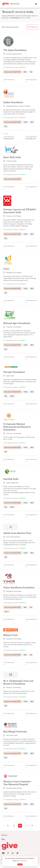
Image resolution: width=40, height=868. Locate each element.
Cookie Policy (23, 861)
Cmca (6, 269)
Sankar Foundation (13, 102)
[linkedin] (13, 853)
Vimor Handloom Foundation (19, 588)
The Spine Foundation (15, 50)
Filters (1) (32, 27)
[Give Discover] (11, 4)
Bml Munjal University (15, 732)
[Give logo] (20, 846)
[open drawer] (36, 4)
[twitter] (17, 853)
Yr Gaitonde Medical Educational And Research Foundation (17, 427)
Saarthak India (11, 479)
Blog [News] (3, 839)
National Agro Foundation (17, 323)
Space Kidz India (12, 157)
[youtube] (3, 853)
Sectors (4, 835)
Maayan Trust (11, 635)
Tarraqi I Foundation (14, 372)
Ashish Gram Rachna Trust (17, 533)
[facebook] (8, 853)
